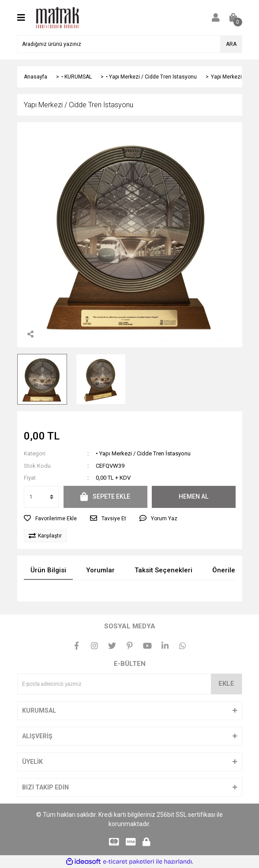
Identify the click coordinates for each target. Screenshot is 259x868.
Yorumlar (100, 570)
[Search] (130, 44)
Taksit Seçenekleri (163, 570)
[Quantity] (41, 497)
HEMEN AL (193, 496)
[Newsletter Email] (130, 684)
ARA (231, 44)
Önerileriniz (231, 570)
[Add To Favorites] (50, 519)
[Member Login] (216, 18)
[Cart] (233, 18)
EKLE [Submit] (226, 684)
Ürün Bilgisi (48, 570)
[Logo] (58, 17)
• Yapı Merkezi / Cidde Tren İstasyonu (143, 453)
